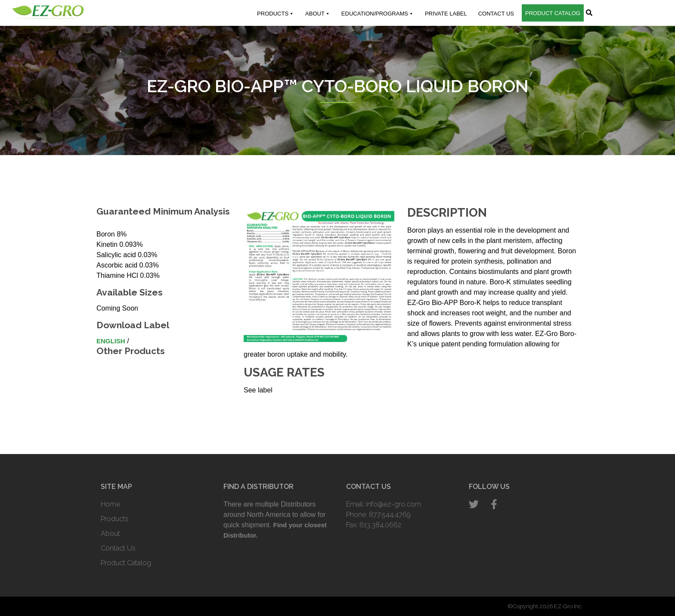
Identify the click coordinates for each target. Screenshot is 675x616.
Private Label (446, 14)
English (111, 341)
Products (276, 14)
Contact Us (496, 14)
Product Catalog (553, 13)
